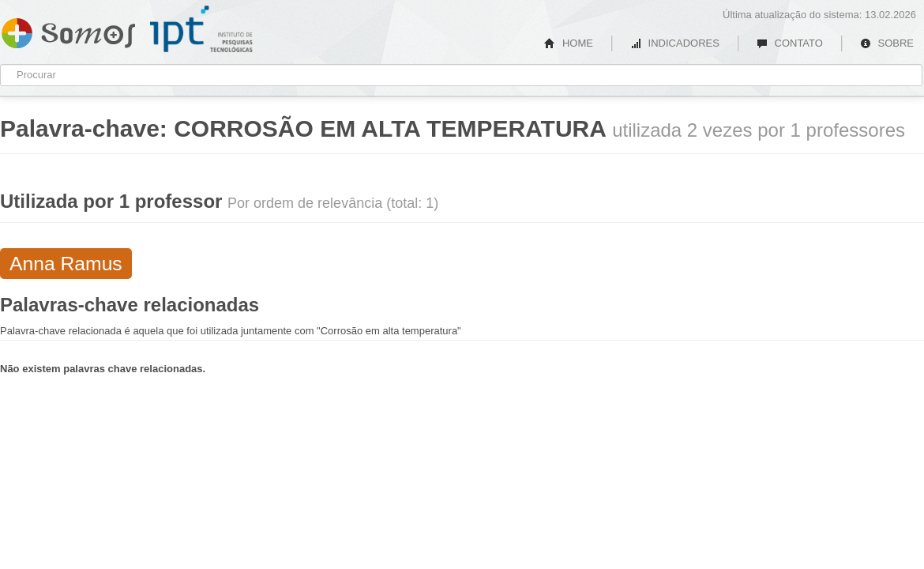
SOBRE (887, 43)
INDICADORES (675, 43)
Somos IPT (68, 30)
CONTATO (790, 43)
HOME (569, 43)
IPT (201, 29)
